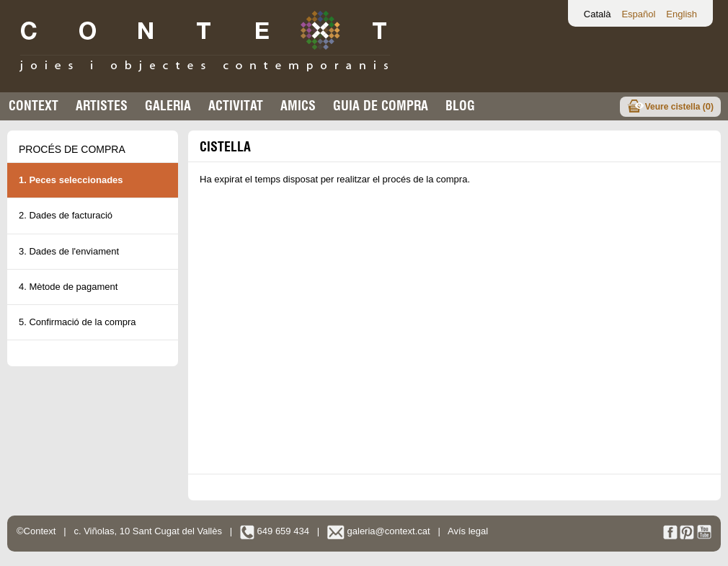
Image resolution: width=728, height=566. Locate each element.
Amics (298, 106)
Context (34, 106)
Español (638, 14)
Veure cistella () (679, 106)
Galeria (168, 106)
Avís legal (468, 531)
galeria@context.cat (379, 531)
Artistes (102, 106)
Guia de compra (381, 106)
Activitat (236, 106)
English (682, 14)
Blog (460, 106)
